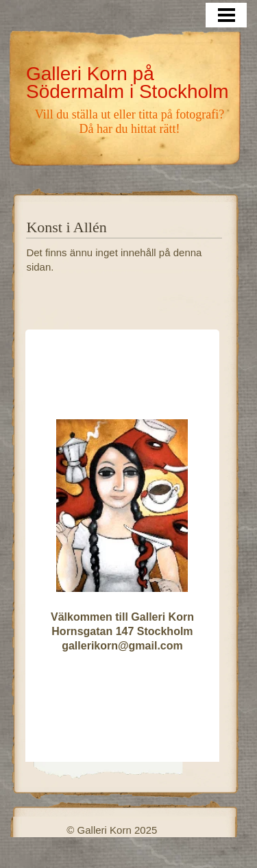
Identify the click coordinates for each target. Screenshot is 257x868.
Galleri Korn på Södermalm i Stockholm (127, 83)
